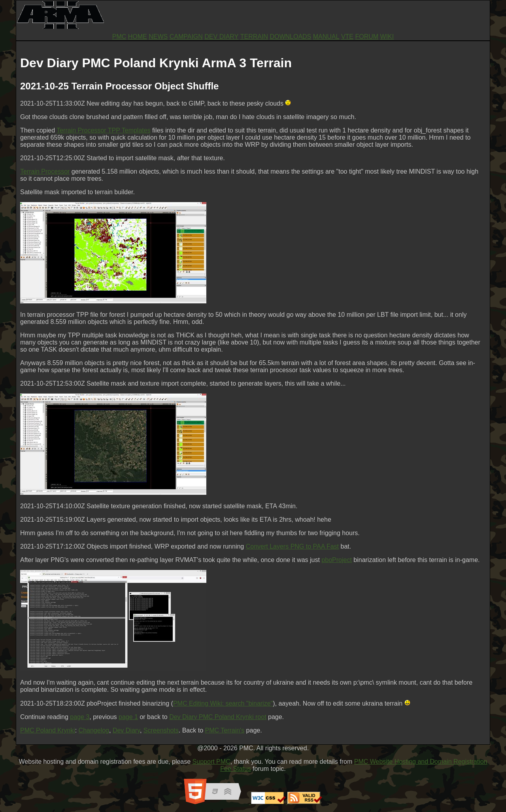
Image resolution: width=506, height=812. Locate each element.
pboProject (337, 560)
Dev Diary (126, 730)
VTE (347, 37)
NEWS (158, 37)
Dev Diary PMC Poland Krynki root (218, 717)
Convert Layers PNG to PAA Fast (292, 546)
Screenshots (161, 730)
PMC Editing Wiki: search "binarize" (223, 703)
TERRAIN (254, 37)
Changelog (94, 730)
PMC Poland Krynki (48, 730)
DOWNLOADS (290, 37)
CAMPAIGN (186, 37)
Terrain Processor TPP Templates (103, 130)
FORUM (367, 37)
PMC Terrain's (225, 730)
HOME (138, 37)
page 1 (128, 717)
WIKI (387, 37)
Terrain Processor (45, 171)
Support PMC (211, 762)
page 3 (80, 717)
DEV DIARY (221, 37)
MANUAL (326, 37)
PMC (119, 37)
